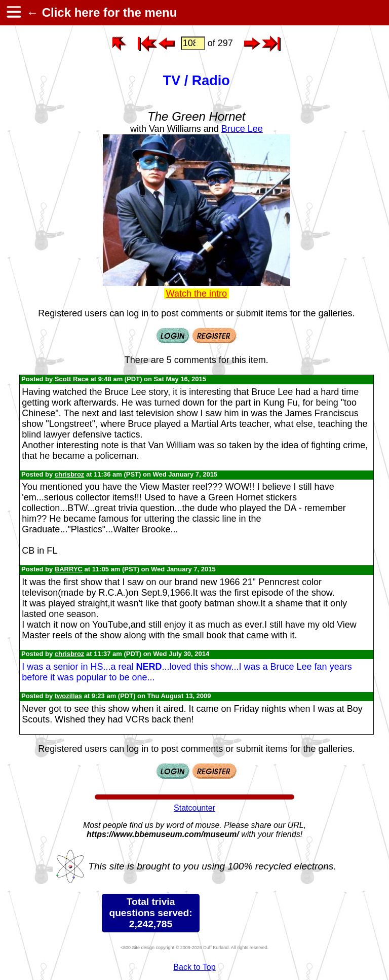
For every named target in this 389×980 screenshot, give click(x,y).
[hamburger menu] (13, 13)
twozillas (68, 696)
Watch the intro (197, 294)
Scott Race (72, 379)
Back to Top (194, 967)
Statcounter (194, 808)
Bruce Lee (242, 129)
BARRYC (69, 569)
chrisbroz (70, 474)
